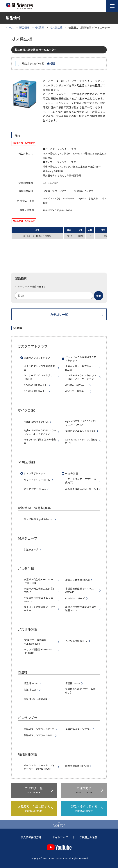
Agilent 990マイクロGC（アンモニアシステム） (81, 423)
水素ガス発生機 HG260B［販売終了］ (39, 590)
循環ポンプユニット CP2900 (80, 431)
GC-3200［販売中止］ (77, 391)
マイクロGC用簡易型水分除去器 (40, 441)
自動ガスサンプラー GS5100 (39, 729)
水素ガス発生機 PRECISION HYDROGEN (38, 581)
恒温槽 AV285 (31, 683)
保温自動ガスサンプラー (78, 729)
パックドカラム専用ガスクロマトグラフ (81, 359)
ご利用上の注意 (88, 837)
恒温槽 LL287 (31, 690)
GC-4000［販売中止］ (36, 385)
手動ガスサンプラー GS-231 (39, 735)
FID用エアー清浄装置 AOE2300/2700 (35, 642)
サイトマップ (60, 837)
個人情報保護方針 (31, 837)
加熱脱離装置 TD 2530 (77, 766)
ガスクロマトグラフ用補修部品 (39, 368)
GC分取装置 (72, 473)
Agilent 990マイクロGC (36, 422)
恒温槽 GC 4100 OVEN (35, 699)
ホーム (10, 27)
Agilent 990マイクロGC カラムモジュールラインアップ (40, 432)
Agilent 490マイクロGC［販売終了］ (81, 441)
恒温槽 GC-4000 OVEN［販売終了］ (80, 691)
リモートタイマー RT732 (37, 480)
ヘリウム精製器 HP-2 (76, 641)
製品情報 (24, 27)
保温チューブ (31, 550)
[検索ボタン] (99, 296)
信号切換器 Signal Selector (38, 519)
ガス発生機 (56, 27)
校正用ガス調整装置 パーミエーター (40, 609)
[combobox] (59, 296)
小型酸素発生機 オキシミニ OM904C (80, 590)
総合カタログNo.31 (38, 64)
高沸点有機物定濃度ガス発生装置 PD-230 (81, 609)
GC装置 (40, 27)
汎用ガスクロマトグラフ (37, 358)
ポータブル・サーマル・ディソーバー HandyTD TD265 (39, 767)
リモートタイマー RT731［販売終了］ (81, 481)
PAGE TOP (59, 825)
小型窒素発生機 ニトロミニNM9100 (39, 600)
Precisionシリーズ (75, 598)
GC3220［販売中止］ (77, 385)
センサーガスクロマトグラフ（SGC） (39, 377)
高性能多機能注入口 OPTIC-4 (82, 489)
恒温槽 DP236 (73, 683)
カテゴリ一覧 (59, 314)
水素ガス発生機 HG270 (77, 580)
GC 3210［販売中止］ (35, 391)
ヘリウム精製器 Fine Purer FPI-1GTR (38, 651)
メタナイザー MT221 (35, 489)
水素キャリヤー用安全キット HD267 (81, 368)
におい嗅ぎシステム (35, 473)
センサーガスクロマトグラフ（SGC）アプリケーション (81, 377)
